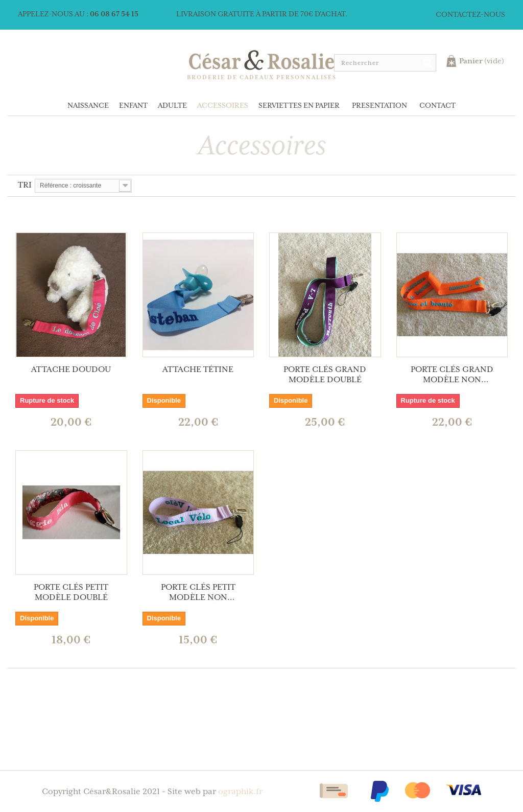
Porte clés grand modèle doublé (325, 375)
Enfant (133, 106)
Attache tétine (198, 370)
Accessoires (223, 106)
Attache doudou (71, 370)
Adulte (172, 106)
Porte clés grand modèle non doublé (452, 375)
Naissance (88, 106)
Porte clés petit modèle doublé (71, 593)
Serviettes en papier (299, 106)
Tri (25, 185)
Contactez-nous (470, 15)
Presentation (379, 106)
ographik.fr (240, 792)
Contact (437, 106)
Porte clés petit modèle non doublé (198, 593)
